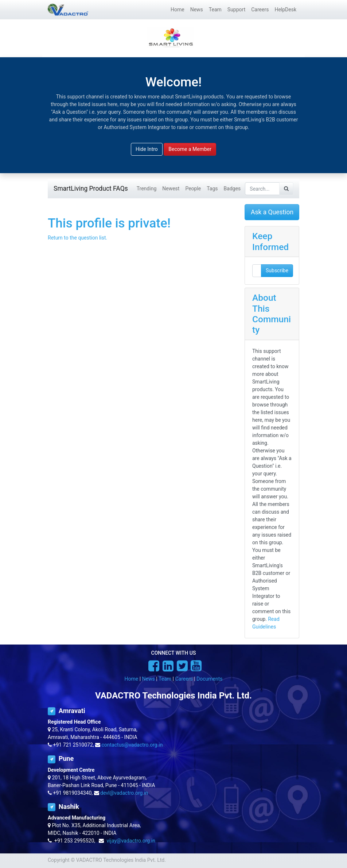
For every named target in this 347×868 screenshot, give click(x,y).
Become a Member (190, 149)
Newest (171, 188)
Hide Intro (147, 149)
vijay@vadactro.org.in (131, 841)
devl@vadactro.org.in (124, 793)
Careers (184, 679)
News (149, 679)
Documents (209, 679)
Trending (147, 188)
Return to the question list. (77, 238)
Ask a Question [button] (272, 212)
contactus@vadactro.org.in (132, 745)
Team (165, 679)
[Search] (286, 189)
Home (132, 679)
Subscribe (277, 270)
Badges (232, 188)
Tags (212, 188)
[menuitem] (178, 10)
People (193, 188)
